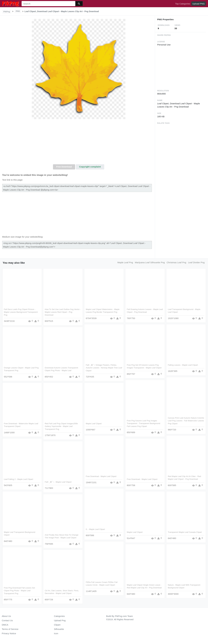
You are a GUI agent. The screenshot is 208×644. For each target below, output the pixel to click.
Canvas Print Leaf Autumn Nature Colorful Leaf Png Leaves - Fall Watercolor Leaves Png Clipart (186, 421)
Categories (59, 616)
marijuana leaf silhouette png (150, 262)
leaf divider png (196, 262)
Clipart (57, 625)
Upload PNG (198, 4)
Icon (56, 633)
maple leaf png (125, 262)
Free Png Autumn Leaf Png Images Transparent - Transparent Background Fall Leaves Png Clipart (144, 423)
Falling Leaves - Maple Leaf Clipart (183, 365)
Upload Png (60, 620)
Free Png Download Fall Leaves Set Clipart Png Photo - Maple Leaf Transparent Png (19, 590)
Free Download (64, 167)
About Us (6, 616)
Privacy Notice (9, 633)
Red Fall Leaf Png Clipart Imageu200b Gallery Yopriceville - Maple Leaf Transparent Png (61, 426)
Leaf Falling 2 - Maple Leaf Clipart (18, 479)
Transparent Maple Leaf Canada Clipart (185, 532)
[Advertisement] (79, 143)
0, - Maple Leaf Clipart (95, 529)
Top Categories (183, 4)
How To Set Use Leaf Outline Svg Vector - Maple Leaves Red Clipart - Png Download (63, 312)
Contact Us (7, 620)
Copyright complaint (90, 167)
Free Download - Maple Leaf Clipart (101, 476)
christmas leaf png (176, 262)
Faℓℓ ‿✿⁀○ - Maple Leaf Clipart (58, 482)
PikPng (7, 12)
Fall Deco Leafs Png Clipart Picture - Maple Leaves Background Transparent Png (21, 312)
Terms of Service (10, 629)
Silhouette (59, 629)
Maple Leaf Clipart (94, 424)
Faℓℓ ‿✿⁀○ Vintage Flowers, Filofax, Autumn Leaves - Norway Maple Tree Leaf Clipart (104, 368)
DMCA (5, 625)
